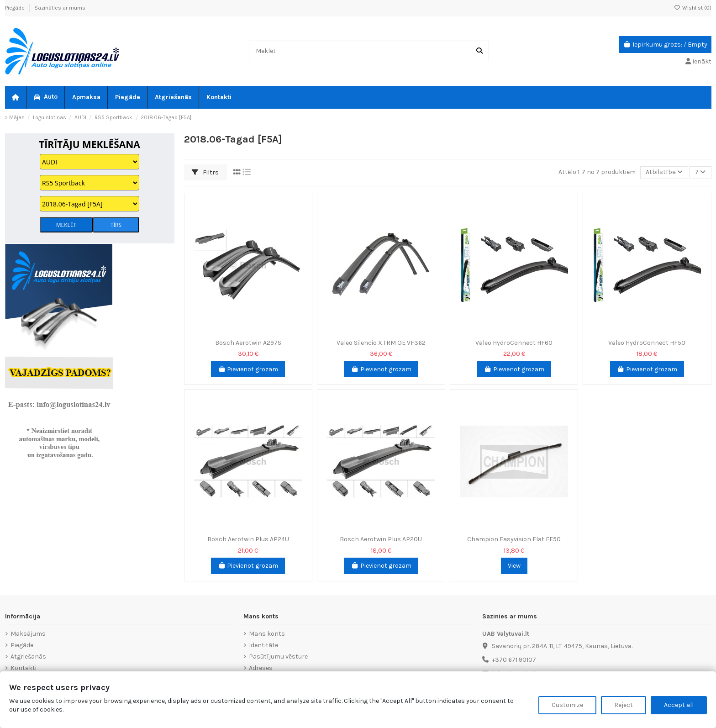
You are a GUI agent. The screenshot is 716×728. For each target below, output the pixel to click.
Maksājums (28, 634)
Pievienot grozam (248, 369)
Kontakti (24, 668)
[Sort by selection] (664, 173)
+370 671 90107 (514, 660)
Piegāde (16, 8)
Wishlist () (693, 8)
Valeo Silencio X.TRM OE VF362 (381, 343)
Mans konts (267, 634)
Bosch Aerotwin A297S (248, 343)
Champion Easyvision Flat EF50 (514, 539)
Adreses (261, 668)
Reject (624, 705)
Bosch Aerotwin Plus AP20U (381, 539)
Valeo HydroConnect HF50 (647, 343)
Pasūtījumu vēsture (278, 657)
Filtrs (205, 172)
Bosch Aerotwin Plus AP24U (248, 539)
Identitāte (263, 645)
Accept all (679, 705)
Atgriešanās (28, 657)
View (514, 566)
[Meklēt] (479, 51)
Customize (567, 705)
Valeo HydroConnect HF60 (514, 343)
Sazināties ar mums (60, 8)
